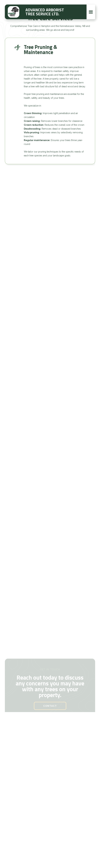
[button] (91, 12)
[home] (14, 12)
